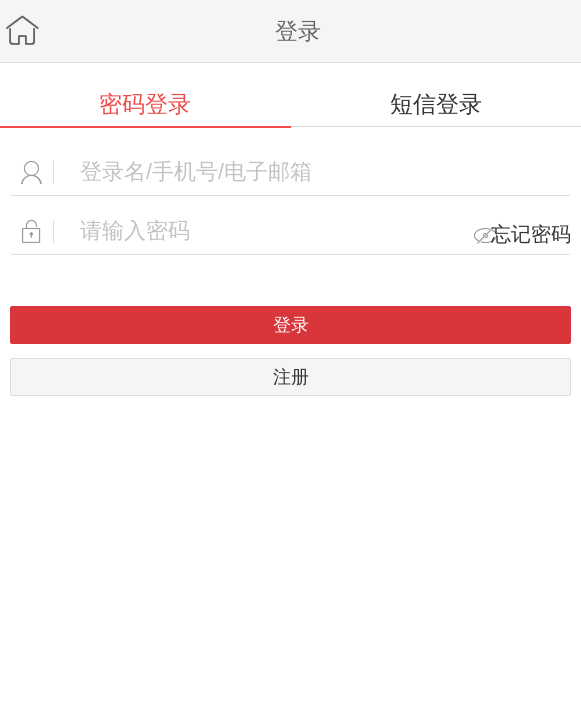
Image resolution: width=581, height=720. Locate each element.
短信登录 (436, 104)
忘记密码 (531, 234)
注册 (291, 376)
